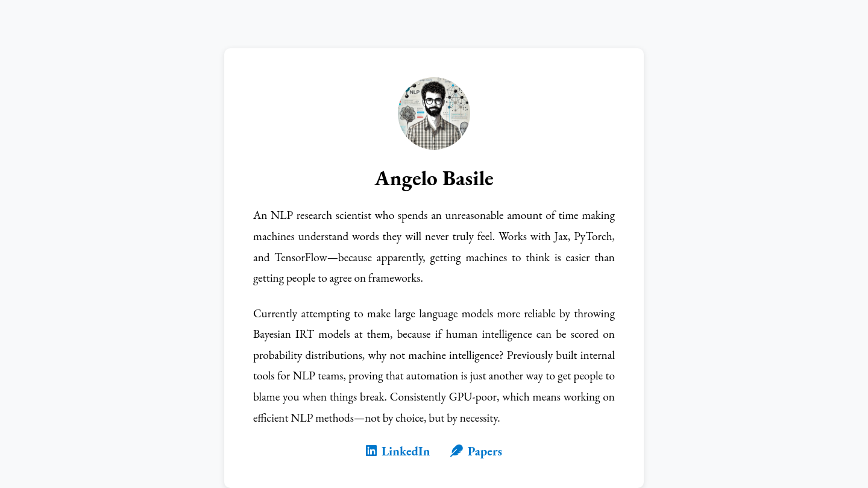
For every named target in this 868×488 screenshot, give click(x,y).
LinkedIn (398, 451)
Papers (476, 451)
